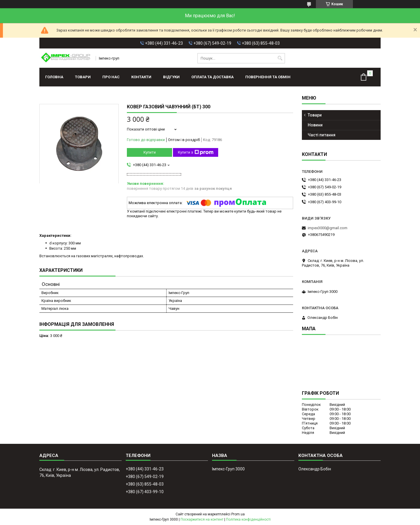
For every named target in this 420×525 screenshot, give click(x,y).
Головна (54, 77)
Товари (83, 77)
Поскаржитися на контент (202, 519)
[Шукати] (280, 58)
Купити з (196, 152)
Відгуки (171, 77)
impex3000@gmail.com (328, 228)
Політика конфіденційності (248, 519)
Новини (315, 125)
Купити (150, 152)
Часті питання (322, 135)
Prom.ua (238, 514)
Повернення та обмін (268, 77)
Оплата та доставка (212, 77)
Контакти (141, 77)
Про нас (111, 77)
